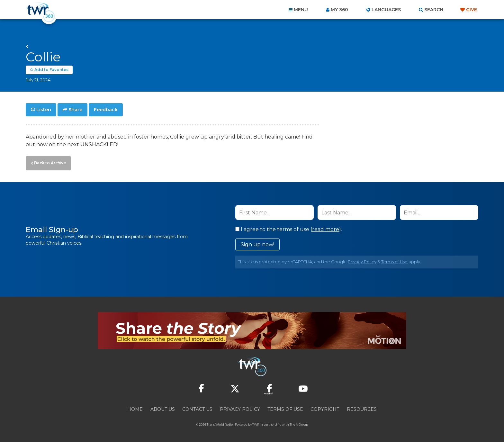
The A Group (299, 423)
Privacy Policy (362, 260)
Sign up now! (257, 243)
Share (75, 109)
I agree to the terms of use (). (289, 227)
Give (472, 10)
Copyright (325, 407)
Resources (362, 407)
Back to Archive (49, 162)
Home (135, 407)
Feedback (106, 109)
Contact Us (197, 407)
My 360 (339, 10)
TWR (256, 423)
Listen (44, 109)
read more (326, 227)
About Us (163, 407)
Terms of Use (394, 260)
